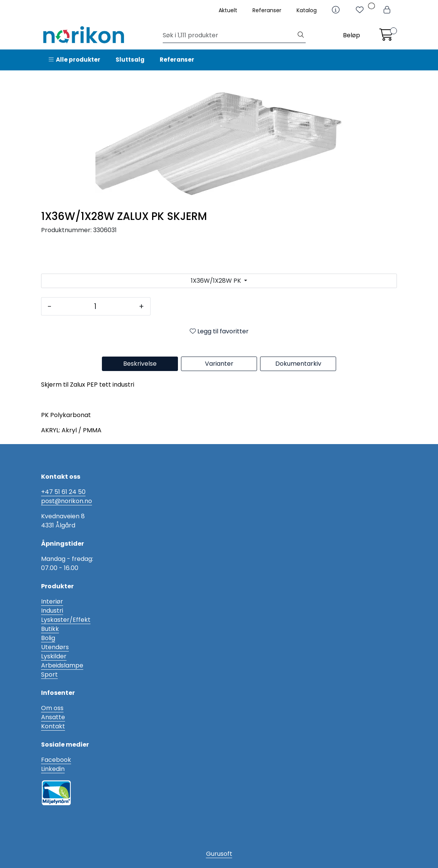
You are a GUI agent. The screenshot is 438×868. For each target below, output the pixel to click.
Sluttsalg (130, 60)
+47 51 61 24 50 (63, 492)
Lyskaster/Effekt (66, 620)
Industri (52, 611)
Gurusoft (219, 854)
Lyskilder (54, 656)
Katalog (307, 10)
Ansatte (53, 717)
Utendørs (55, 647)
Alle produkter (75, 60)
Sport (49, 674)
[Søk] (229, 35)
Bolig (48, 638)
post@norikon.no (67, 501)
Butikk (50, 629)
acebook (58, 760)
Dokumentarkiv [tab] (298, 364)
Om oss (52, 708)
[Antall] (95, 306)
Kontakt (53, 726)
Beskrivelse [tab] (140, 364)
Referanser (267, 10)
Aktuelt (228, 10)
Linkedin (53, 769)
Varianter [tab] (219, 364)
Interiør (52, 601)
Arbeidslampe (62, 665)
